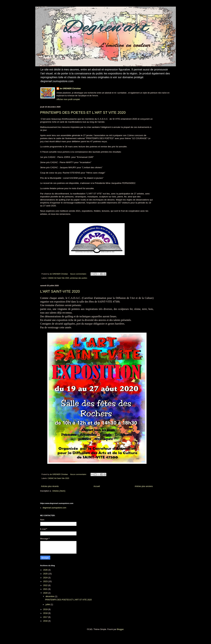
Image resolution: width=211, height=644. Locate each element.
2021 (46, 589)
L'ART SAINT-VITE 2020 (60, 291)
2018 (46, 613)
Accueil (97, 486)
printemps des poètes (79, 278)
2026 (46, 570)
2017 (46, 617)
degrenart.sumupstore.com (54, 508)
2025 (46, 574)
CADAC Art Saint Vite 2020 (58, 278)
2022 (46, 585)
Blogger (120, 629)
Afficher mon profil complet (68, 99)
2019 (46, 609)
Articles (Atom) (59, 491)
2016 (46, 621)
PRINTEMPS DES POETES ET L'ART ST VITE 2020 (83, 112)
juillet (48, 605)
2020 (46, 593)
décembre (50, 596)
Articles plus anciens (144, 486)
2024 (46, 578)
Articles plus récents (50, 486)
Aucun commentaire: (79, 274)
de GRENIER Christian (70, 89)
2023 (46, 581)
